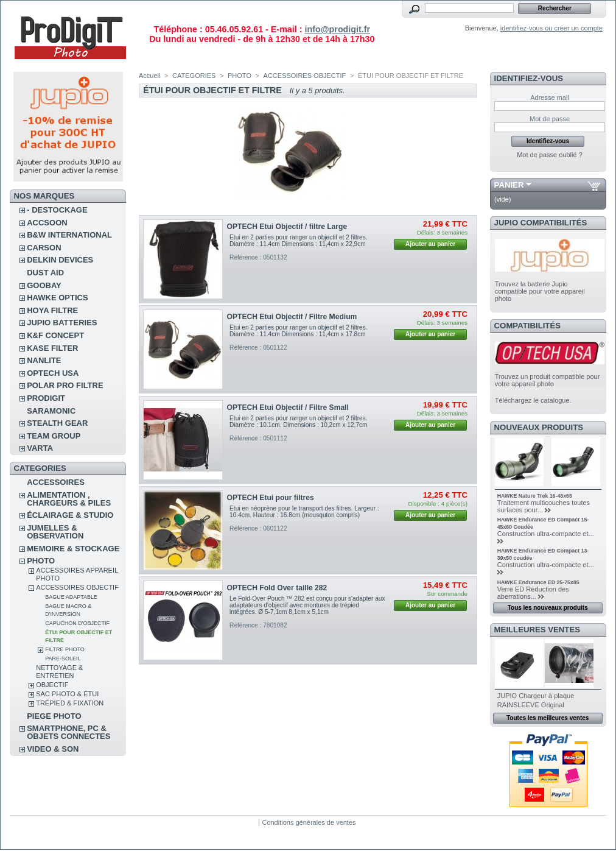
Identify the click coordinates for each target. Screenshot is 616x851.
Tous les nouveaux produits (548, 608)
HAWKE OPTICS (57, 298)
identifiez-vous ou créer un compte (551, 28)
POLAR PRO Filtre (65, 385)
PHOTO (41, 561)
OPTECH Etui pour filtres (271, 498)
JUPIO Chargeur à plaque (536, 696)
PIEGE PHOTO (54, 716)
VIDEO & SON (53, 749)
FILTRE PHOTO (65, 649)
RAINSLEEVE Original (531, 705)
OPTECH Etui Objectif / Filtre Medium (292, 317)
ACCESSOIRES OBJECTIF (77, 587)
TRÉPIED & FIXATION (70, 703)
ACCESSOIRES (56, 482)
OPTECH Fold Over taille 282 (277, 588)
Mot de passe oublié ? (550, 155)
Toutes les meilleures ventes (548, 718)
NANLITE (44, 360)
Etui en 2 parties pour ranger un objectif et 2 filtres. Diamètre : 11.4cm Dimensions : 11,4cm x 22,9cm (298, 241)
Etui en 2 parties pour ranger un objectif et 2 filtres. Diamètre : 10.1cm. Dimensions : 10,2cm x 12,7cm (298, 422)
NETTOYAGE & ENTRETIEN (59, 672)
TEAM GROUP (54, 436)
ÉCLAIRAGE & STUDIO (70, 515)
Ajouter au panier (430, 244)
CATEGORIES (194, 76)
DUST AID (45, 273)
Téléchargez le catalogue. (533, 400)
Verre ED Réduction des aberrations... (533, 593)
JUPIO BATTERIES (62, 323)
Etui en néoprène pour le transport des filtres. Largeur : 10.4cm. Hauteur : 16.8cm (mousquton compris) (304, 512)
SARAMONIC (51, 411)
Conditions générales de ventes (309, 822)
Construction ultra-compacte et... (546, 534)
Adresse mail (550, 97)
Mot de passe (550, 119)
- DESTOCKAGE (57, 210)
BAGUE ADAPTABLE (71, 597)
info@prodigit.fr (337, 29)
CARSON (44, 248)
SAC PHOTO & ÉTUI (67, 694)
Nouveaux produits (539, 427)
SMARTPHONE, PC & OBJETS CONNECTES (68, 732)
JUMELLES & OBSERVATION (55, 532)
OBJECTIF (52, 685)
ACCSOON (47, 223)
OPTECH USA (53, 373)
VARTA (40, 448)
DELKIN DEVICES (60, 260)
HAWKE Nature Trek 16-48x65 (535, 496)
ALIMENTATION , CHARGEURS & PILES (69, 499)
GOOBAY (44, 285)
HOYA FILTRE (52, 310)
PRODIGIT (46, 398)
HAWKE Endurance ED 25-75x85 (538, 582)
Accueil (149, 76)
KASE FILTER (52, 348)
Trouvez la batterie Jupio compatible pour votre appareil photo (540, 291)
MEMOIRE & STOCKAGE (73, 549)
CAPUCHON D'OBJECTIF (77, 623)
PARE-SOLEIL (63, 659)
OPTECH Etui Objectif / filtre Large (287, 227)
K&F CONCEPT (55, 335)
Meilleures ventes (537, 630)
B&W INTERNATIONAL (69, 235)
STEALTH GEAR (57, 423)
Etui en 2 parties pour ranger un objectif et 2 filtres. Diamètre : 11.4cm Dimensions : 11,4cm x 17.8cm (298, 331)
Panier (509, 185)
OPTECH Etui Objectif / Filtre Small (288, 408)
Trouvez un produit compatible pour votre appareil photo (548, 380)
